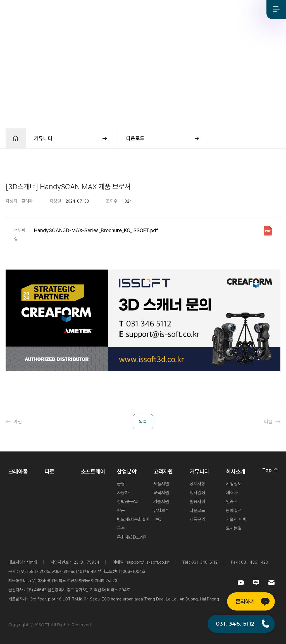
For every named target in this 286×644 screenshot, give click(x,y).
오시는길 (234, 528)
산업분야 (119, 10)
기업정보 (234, 484)
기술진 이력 (236, 519)
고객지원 (141, 10)
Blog (257, 9)
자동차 (123, 493)
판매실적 (234, 510)
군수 (121, 528)
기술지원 (161, 502)
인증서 (232, 502)
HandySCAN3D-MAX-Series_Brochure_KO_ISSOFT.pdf (96, 230)
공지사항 (197, 484)
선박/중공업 (127, 502)
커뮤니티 (164, 10)
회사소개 (186, 10)
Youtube (239, 9)
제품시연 (161, 484)
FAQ (157, 519)
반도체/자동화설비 (133, 519)
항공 (121, 510)
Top (270, 470)
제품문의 (197, 519)
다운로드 (197, 510)
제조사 (232, 493)
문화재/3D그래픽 (132, 537)
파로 (74, 10)
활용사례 (197, 502)
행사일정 (197, 493)
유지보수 (161, 510)
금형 (121, 484)
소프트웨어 (94, 10)
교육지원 (161, 493)
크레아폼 (55, 10)
